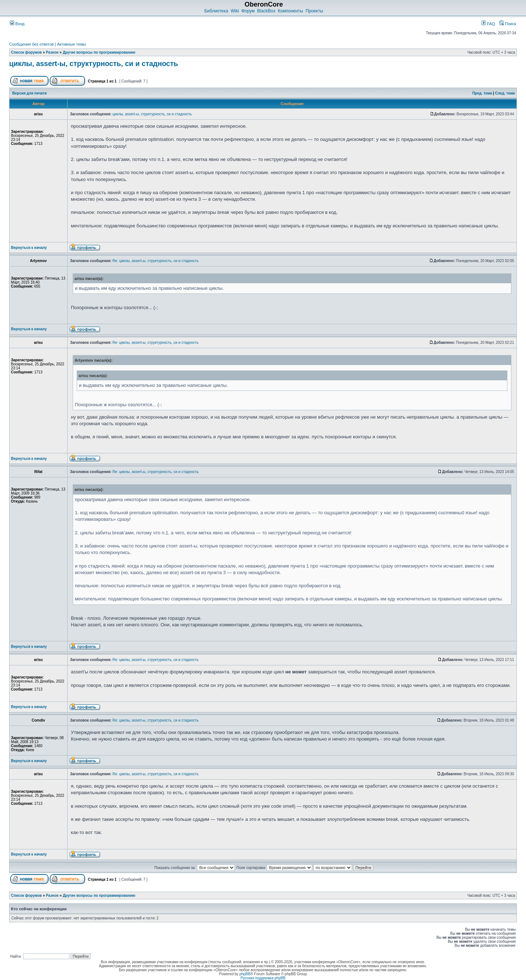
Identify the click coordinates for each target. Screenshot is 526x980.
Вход (17, 24)
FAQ (488, 24)
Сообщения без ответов (31, 44)
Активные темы (71, 44)
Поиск (508, 24)
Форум (248, 11)
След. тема (505, 93)
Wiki (235, 11)
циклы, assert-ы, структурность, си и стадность (94, 64)
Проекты (314, 11)
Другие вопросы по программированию (99, 52)
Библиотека (216, 11)
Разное (52, 52)
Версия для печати (30, 93)
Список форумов (26, 52)
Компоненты (291, 11)
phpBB (245, 974)
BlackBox (266, 11)
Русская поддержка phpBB (263, 978)
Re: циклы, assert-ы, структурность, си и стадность (156, 261)
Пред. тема (482, 93)
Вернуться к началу (29, 248)
